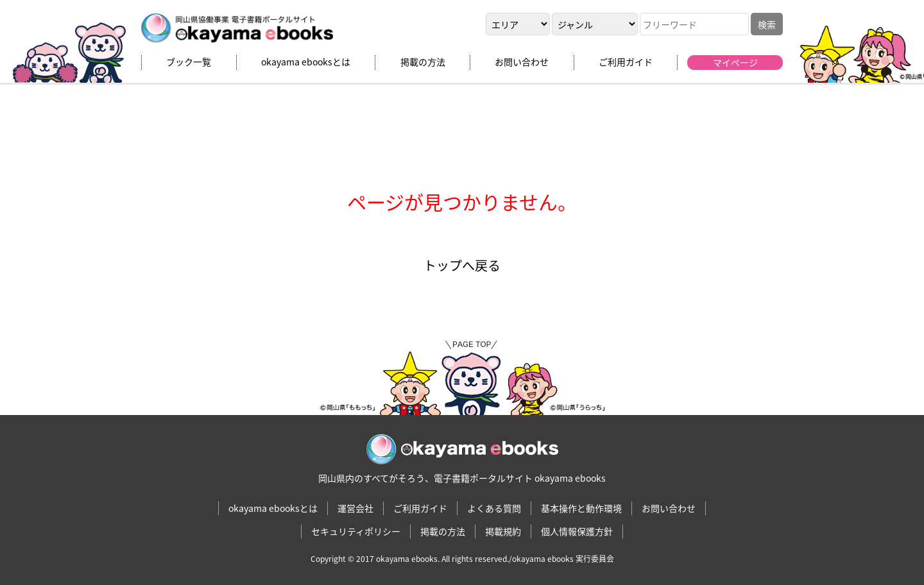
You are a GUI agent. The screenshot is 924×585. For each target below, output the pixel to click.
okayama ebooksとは (306, 62)
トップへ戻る (462, 265)
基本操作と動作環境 (581, 508)
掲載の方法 (423, 62)
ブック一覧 (189, 62)
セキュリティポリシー (356, 531)
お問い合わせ (522, 62)
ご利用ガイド (626, 62)
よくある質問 (494, 508)
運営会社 (355, 508)
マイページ (735, 62)
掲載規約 (503, 531)
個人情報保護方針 (577, 531)
